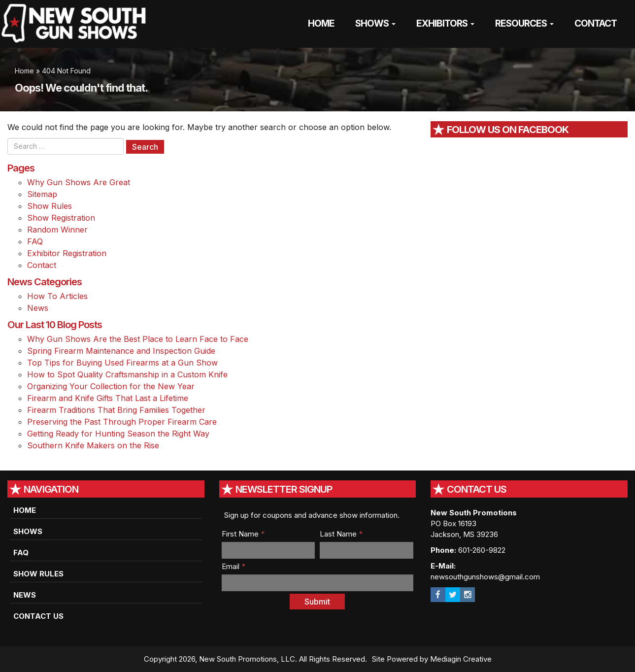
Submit (317, 602)
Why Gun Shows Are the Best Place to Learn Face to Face (138, 339)
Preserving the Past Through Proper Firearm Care (122, 422)
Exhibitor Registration (67, 253)
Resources (524, 23)
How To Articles (57, 296)
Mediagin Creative (461, 659)
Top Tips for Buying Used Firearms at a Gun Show (122, 363)
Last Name (341, 534)
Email (234, 566)
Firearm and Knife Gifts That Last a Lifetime (108, 398)
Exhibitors (445, 23)
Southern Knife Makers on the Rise (93, 445)
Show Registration (61, 218)
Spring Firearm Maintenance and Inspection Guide (121, 351)
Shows (375, 23)
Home (321, 23)
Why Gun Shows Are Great (79, 182)
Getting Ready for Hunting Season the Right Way (118, 434)
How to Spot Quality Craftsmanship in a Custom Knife (127, 374)
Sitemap (42, 194)
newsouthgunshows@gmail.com (485, 577)
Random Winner (57, 230)
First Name (243, 534)
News (38, 308)
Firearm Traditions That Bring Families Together (116, 410)
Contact (596, 23)
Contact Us (38, 616)
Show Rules (50, 206)
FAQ (35, 241)
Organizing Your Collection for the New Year (111, 386)
